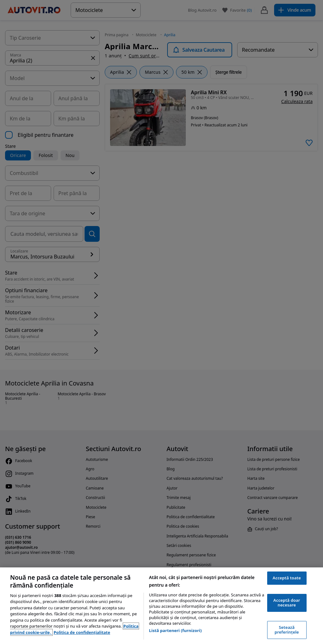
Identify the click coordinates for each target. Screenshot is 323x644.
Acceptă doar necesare (287, 603)
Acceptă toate (287, 578)
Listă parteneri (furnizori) (175, 630)
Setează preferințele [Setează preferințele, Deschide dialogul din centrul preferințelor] (287, 630)
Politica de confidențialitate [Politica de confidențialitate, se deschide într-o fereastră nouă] (82, 632)
